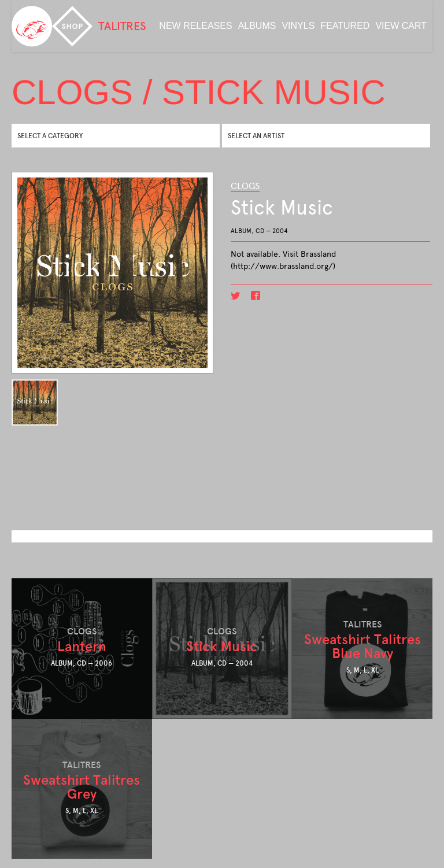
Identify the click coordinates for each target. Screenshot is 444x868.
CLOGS (245, 186)
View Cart (401, 26)
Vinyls (298, 26)
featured (345, 26)
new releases (195, 26)
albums (257, 26)
